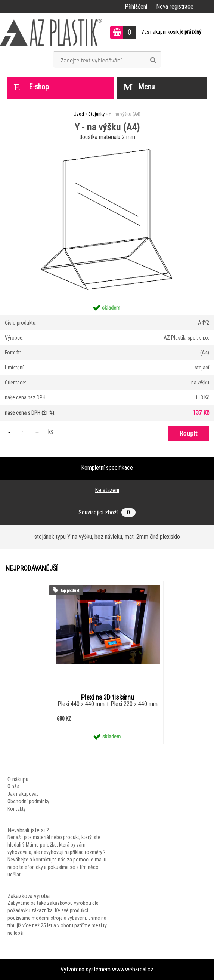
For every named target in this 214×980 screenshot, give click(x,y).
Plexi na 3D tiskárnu (108, 697)
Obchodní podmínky (28, 801)
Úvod (79, 114)
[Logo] (51, 32)
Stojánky (96, 114)
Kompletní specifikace (107, 468)
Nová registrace (175, 7)
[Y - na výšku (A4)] (107, 145)
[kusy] (24, 432)
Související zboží (107, 512)
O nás (13, 786)
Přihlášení (136, 7)
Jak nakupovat (23, 794)
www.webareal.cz (133, 969)
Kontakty (17, 809)
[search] (153, 60)
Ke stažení (107, 490)
